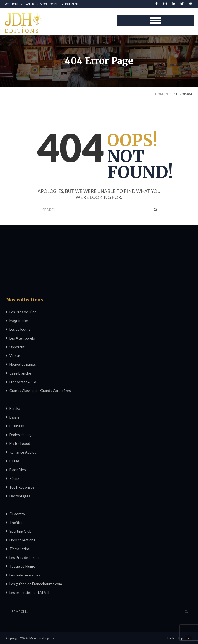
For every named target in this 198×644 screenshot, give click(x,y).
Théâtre (16, 522)
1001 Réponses (22, 487)
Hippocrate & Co (23, 382)
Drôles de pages (22, 435)
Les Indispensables (25, 575)
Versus (15, 356)
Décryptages (20, 496)
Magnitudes (19, 321)
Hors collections (22, 540)
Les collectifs (20, 329)
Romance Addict (23, 452)
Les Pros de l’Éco (23, 312)
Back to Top (180, 638)
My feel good (20, 443)
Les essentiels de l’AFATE (30, 592)
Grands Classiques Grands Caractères (40, 391)
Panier (29, 4)
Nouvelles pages (23, 364)
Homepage (164, 94)
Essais (14, 417)
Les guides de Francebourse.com (36, 584)
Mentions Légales (42, 638)
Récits (14, 478)
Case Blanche (20, 373)
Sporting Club (20, 531)
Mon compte (50, 4)
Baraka (15, 408)
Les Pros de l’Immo (24, 557)
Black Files (18, 470)
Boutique (11, 4)
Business (17, 426)
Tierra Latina (19, 549)
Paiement (72, 4)
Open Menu (155, 20)
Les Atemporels (22, 338)
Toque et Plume (22, 566)
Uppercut (17, 347)
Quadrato (17, 514)
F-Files (14, 461)
